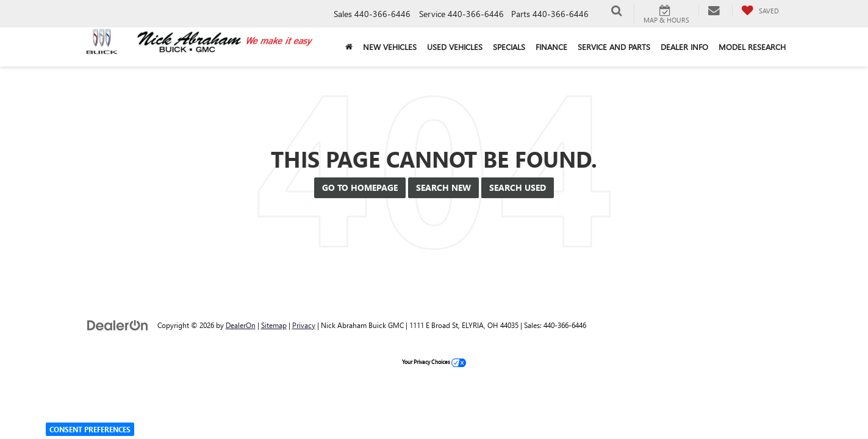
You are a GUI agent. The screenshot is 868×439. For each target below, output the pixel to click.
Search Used (518, 187)
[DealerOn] (118, 325)
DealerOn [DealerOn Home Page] (241, 325)
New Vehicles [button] (390, 47)
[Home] (349, 47)
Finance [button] (551, 47)
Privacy (304, 325)
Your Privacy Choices (434, 362)
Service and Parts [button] (614, 47)
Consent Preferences (90, 429)
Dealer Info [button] (684, 47)
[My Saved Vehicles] (760, 10)
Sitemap (274, 325)
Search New (443, 187)
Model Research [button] (752, 47)
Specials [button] (509, 47)
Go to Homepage (360, 187)
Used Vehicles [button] (455, 47)
